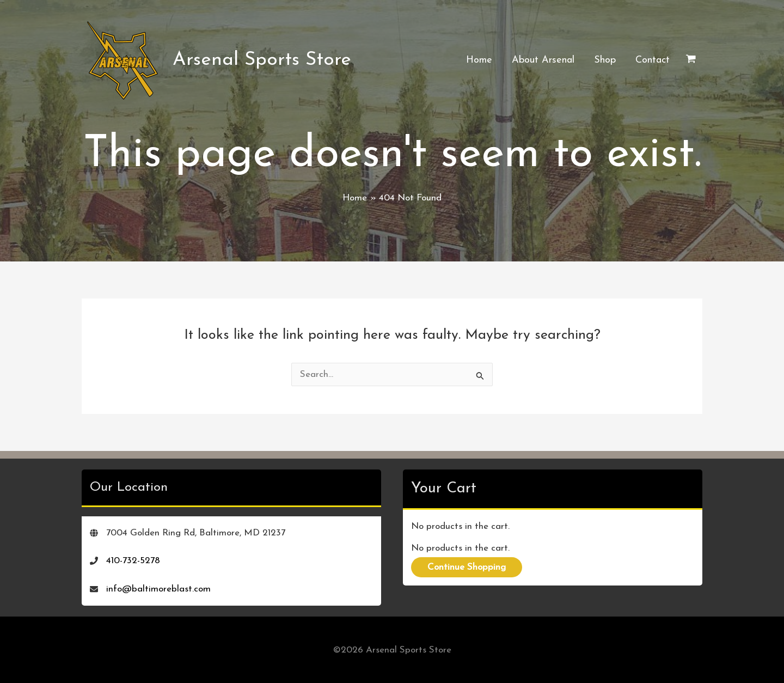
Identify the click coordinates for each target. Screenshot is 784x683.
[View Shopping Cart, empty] (691, 60)
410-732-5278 (133, 561)
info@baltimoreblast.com (158, 589)
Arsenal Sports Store (262, 60)
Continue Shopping (467, 567)
